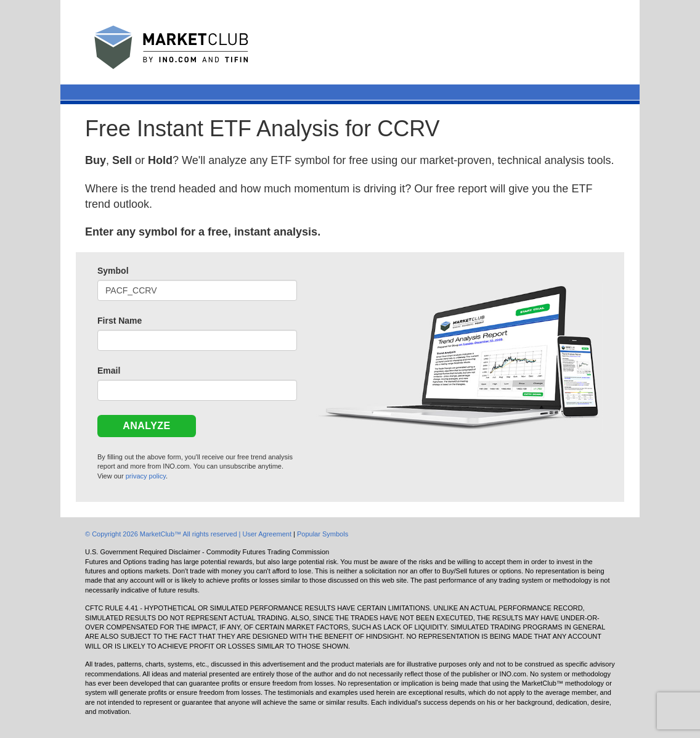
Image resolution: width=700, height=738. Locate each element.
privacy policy (146, 476)
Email (109, 371)
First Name (120, 321)
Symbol (113, 271)
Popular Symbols (323, 534)
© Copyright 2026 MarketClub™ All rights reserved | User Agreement (189, 534)
